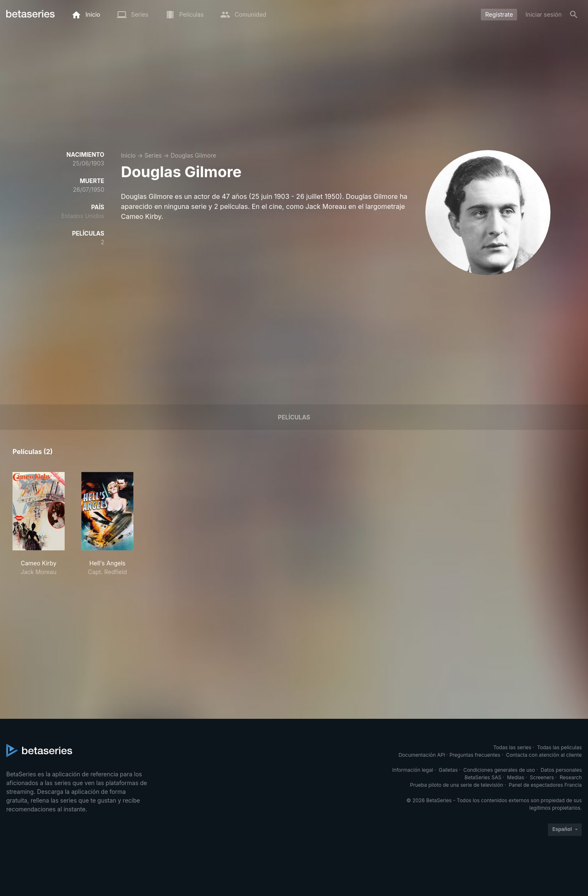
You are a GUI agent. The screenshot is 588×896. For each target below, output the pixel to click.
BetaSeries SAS (483, 777)
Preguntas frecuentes (475, 755)
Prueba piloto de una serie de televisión (456, 785)
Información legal (412, 770)
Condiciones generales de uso (499, 770)
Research (571, 777)
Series (153, 155)
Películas (294, 417)
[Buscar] (574, 15)
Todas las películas (559, 747)
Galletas (448, 770)
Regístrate (499, 14)
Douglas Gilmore (193, 155)
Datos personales (561, 770)
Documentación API (422, 755)
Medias (516, 777)
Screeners (542, 777)
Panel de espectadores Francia (545, 785)
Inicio (128, 155)
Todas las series (512, 747)
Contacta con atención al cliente (544, 755)
